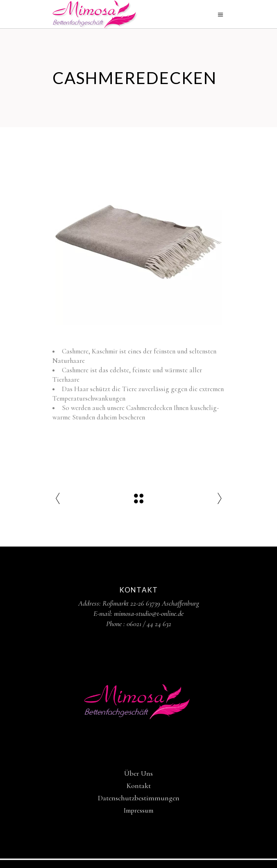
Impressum (138, 810)
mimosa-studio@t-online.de (149, 613)
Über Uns (138, 773)
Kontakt (139, 786)
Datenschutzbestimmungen (139, 798)
